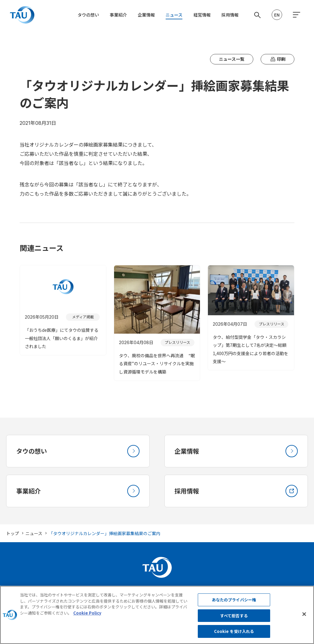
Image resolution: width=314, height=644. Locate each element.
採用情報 (230, 15)
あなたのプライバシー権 (234, 603)
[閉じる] (304, 618)
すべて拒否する (234, 619)
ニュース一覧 (232, 59)
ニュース (174, 15)
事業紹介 (118, 15)
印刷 (278, 59)
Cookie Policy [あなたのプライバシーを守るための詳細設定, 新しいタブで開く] (87, 616)
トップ (13, 533)
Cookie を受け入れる (234, 635)
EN (277, 15)
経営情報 (202, 15)
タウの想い (88, 15)
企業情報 (146, 15)
